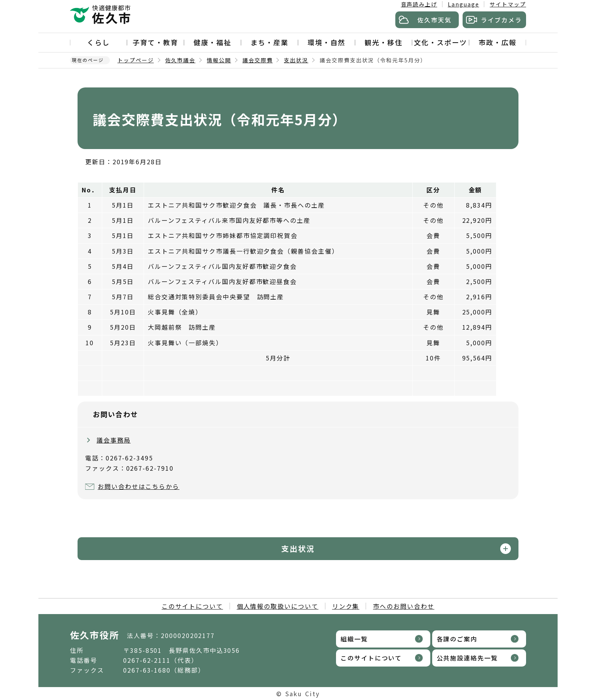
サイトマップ (508, 4)
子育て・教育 (155, 42)
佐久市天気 (434, 20)
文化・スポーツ (440, 42)
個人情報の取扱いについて (278, 606)
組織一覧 (354, 639)
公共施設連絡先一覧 (467, 658)
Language (463, 4)
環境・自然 (327, 42)
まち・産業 (269, 42)
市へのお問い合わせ (403, 606)
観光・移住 (384, 42)
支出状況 (296, 60)
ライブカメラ (501, 20)
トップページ (136, 60)
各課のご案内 (457, 639)
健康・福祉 (212, 42)
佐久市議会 (181, 60)
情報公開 (219, 60)
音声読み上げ (419, 4)
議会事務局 (114, 440)
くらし (98, 42)
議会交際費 (258, 60)
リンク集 (346, 606)
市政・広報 (498, 42)
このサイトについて (192, 606)
